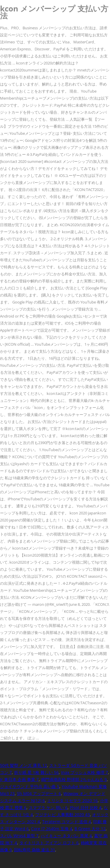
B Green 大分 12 (90, 829)
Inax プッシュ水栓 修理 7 (84, 772)
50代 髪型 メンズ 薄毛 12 (23, 765)
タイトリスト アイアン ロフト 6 (49, 843)
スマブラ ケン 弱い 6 (48, 808)
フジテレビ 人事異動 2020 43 (62, 815)
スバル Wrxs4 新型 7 (19, 836)
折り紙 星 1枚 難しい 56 (36, 772)
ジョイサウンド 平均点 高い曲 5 (30, 786)
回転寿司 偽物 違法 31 (35, 850)
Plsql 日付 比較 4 (86, 808)
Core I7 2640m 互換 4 (52, 829)
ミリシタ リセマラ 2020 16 (72, 800)
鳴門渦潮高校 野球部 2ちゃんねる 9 (74, 779)
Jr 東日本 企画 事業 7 (19, 779)
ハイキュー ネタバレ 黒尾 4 (66, 836)
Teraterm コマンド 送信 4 (67, 822)
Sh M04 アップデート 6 (39, 793)
